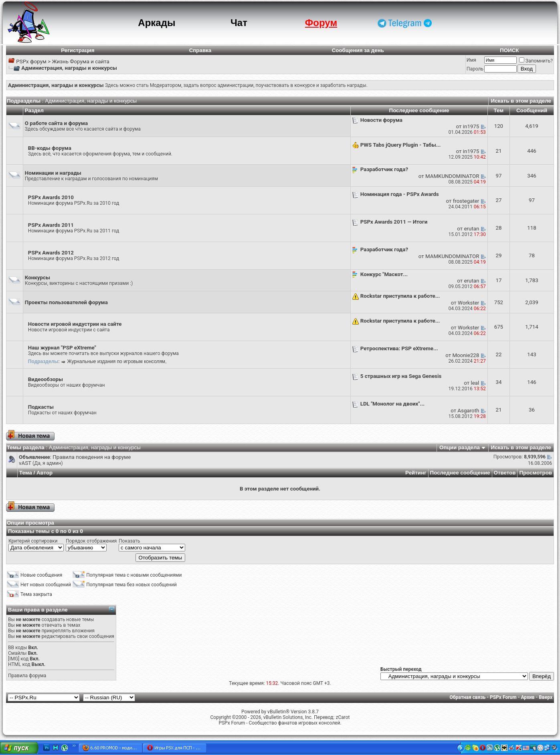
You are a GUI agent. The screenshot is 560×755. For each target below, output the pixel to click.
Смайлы (17, 653)
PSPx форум (31, 62)
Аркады (157, 23)
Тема (26, 473)
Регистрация (78, 50)
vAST (25, 463)
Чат (239, 23)
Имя (471, 60)
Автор (44, 473)
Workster (468, 303)
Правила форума (27, 676)
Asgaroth (468, 411)
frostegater (466, 201)
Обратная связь (468, 697)
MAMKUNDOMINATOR (452, 176)
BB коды (17, 648)
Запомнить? (536, 61)
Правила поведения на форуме (92, 457)
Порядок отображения (91, 541)
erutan (471, 229)
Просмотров (536, 473)
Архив (528, 697)
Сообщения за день (358, 50)
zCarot (343, 717)
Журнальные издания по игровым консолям (116, 361)
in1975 (471, 126)
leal (475, 383)
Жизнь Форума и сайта (80, 62)
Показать (129, 541)
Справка (200, 50)
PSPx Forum (503, 697)
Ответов (505, 473)
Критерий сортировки (33, 541)
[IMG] (14, 659)
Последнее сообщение (460, 473)
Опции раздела (460, 447)
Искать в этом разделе (521, 101)
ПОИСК (509, 50)
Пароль (475, 69)
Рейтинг (416, 473)
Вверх (546, 697)
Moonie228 (466, 355)
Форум (321, 23)
